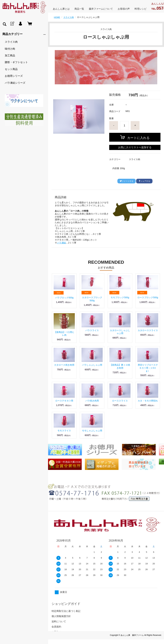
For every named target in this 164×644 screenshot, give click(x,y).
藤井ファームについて (101, 9)
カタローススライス (148, 330)
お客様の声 (124, 9)
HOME (57, 17)
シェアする (144, 181)
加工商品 (10, 55)
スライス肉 (11, 42)
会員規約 (56, 627)
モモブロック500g (120, 297)
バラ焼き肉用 (92, 401)
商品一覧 (79, 9)
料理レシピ (141, 9)
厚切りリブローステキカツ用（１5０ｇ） (148, 368)
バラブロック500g (64, 298)
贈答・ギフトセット (16, 62)
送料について (59, 621)
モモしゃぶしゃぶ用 (92, 431)
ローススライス (120, 401)
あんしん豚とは (61, 9)
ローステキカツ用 (64, 401)
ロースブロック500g (148, 297)
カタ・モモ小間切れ (148, 401)
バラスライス (92, 330)
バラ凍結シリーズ (15, 83)
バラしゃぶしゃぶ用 (92, 365)
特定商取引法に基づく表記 (66, 611)
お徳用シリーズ (14, 76)
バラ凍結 (61, 243)
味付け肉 (10, 49)
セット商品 (11, 69)
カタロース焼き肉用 (64, 365)
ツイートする (127, 181)
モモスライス (64, 431)
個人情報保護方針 (61, 616)
